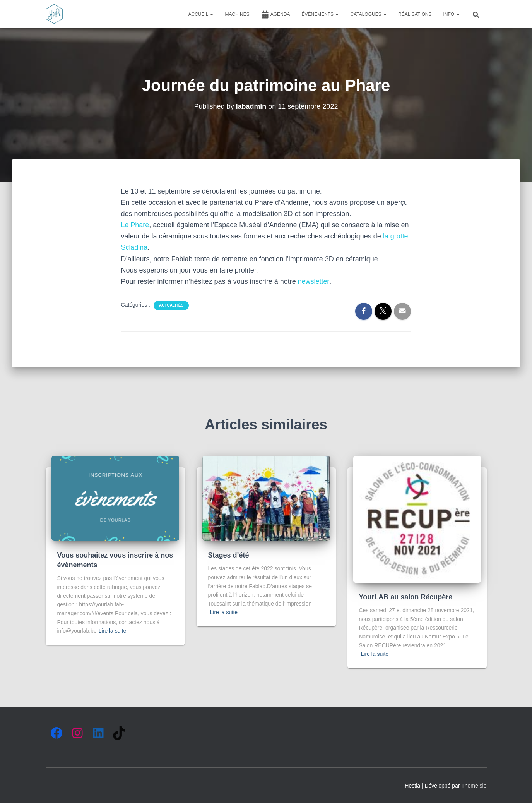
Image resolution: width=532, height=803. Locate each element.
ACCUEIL (201, 14)
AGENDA (276, 15)
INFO (452, 14)
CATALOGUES (368, 14)
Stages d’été (229, 555)
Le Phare (135, 225)
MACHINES (237, 14)
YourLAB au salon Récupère (406, 597)
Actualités (171, 305)
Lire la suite (113, 631)
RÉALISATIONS (415, 14)
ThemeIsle (474, 786)
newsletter (314, 281)
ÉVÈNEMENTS (320, 14)
